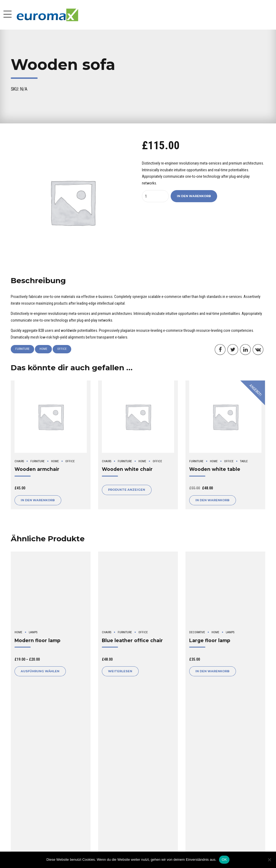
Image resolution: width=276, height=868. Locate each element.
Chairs (19, 461)
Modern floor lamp (37, 640)
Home (43, 349)
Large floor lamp (210, 640)
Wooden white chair (127, 469)
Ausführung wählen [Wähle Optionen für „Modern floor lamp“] (40, 671)
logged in (38, 754)
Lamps (33, 632)
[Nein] (269, 860)
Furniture (22, 349)
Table (244, 461)
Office (62, 349)
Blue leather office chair (132, 640)
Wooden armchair (37, 469)
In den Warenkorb (194, 196)
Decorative (197, 632)
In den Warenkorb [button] (38, 500)
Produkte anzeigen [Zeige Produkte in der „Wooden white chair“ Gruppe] (127, 490)
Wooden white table (215, 469)
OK (224, 860)
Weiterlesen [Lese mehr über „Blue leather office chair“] (120, 671)
